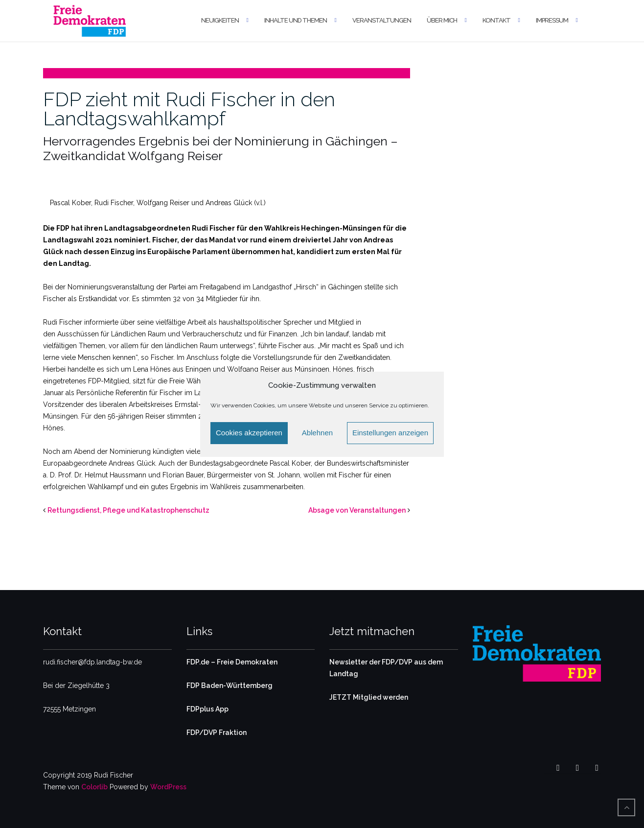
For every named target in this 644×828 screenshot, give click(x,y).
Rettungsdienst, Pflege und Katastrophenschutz (128, 510)
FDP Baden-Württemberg (230, 686)
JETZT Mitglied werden (369, 697)
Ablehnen (317, 433)
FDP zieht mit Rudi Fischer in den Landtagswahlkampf (189, 109)
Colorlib (94, 787)
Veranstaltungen (382, 20)
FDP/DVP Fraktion (217, 733)
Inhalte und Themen (296, 20)
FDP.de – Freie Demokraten (232, 662)
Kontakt (496, 20)
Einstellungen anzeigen (390, 433)
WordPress (168, 787)
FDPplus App (207, 709)
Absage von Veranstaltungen (357, 510)
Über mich (442, 20)
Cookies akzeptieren (249, 433)
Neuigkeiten (220, 20)
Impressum (552, 20)
